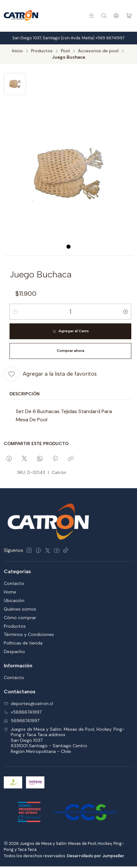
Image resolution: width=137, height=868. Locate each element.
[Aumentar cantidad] (126, 312)
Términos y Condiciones (29, 634)
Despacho (14, 651)
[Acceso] (116, 16)
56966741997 (22, 721)
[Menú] (91, 16)
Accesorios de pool (98, 51)
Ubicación (14, 600)
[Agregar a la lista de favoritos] (50, 374)
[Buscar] (104, 16)
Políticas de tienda (23, 643)
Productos (42, 51)
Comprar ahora (71, 351)
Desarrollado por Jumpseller (96, 856)
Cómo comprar (20, 618)
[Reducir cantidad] (15, 312)
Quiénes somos (20, 609)
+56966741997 (23, 712)
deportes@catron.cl (28, 703)
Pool (65, 51)
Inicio (17, 51)
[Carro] (129, 16)
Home (10, 592)
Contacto (14, 583)
